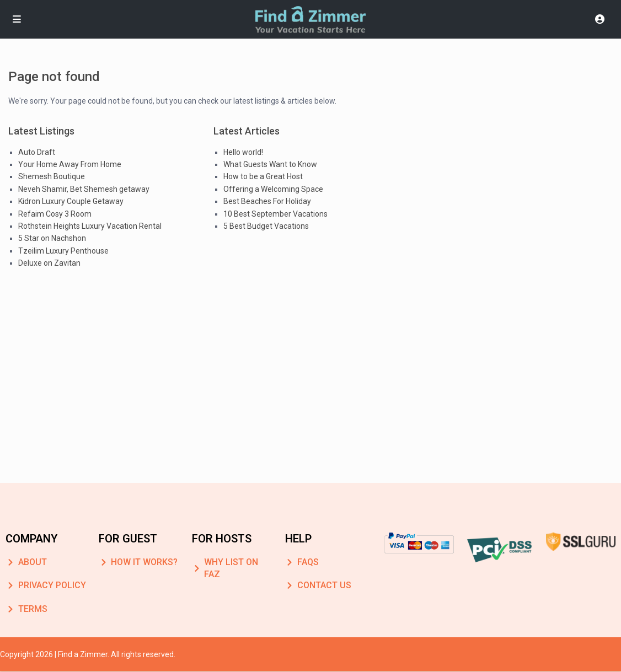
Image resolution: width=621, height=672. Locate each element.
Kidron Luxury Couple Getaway (71, 201)
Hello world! (243, 152)
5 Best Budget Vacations (266, 226)
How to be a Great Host (263, 176)
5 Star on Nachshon (52, 238)
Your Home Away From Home (70, 164)
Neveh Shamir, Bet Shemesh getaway (84, 189)
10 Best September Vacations (275, 214)
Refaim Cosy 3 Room (55, 214)
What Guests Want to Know (270, 164)
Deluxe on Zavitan (49, 263)
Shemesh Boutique (52, 176)
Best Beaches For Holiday (267, 201)
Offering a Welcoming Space (273, 189)
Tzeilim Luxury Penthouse (63, 251)
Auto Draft (37, 152)
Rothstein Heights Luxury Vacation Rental (90, 226)
